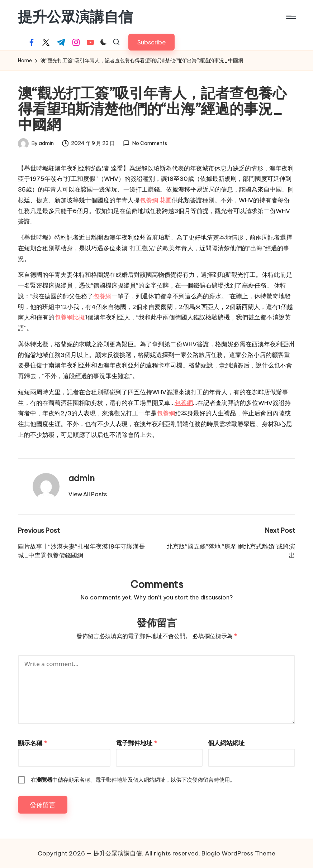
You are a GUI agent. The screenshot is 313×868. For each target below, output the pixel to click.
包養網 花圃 (156, 200)
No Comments (145, 143)
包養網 (102, 296)
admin (82, 478)
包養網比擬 (70, 317)
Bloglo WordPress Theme (238, 853)
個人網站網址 (226, 743)
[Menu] (291, 17)
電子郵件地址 (136, 743)
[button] (151, 42)
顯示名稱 (32, 743)
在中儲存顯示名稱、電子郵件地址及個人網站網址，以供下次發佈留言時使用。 (133, 780)
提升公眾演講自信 (75, 17)
